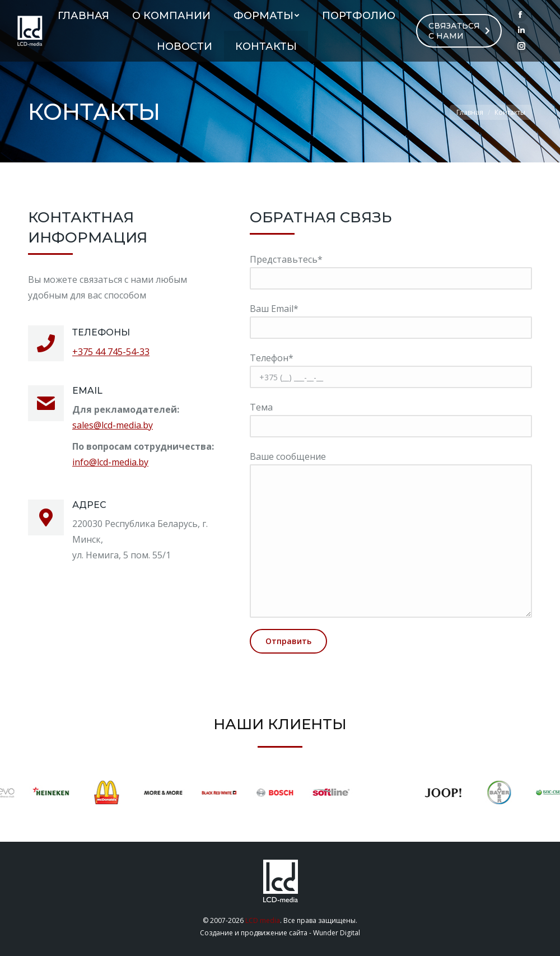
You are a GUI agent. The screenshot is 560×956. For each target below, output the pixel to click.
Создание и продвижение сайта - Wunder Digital (280, 933)
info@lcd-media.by (110, 462)
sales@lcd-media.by (113, 425)
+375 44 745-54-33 (111, 352)
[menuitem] (83, 15)
